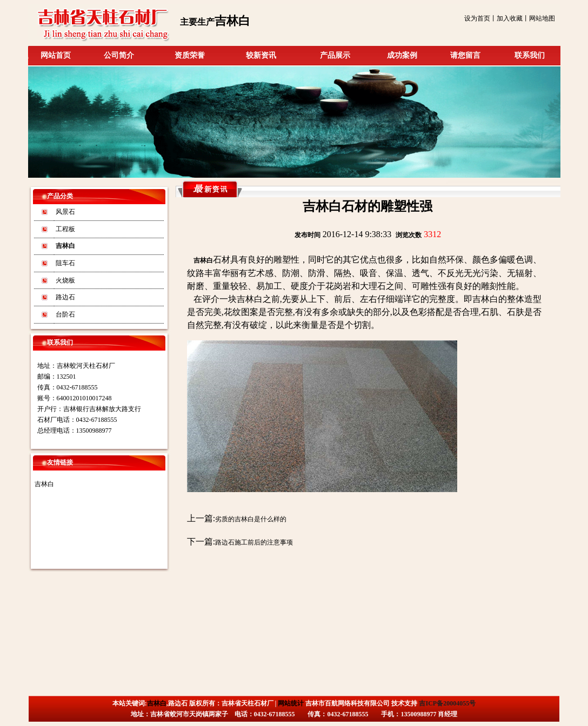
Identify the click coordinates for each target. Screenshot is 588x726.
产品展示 (335, 55)
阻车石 (65, 263)
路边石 (65, 297)
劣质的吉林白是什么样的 (251, 519)
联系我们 (530, 55)
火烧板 (65, 280)
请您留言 (465, 55)
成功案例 (402, 55)
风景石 (65, 212)
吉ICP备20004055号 (447, 703)
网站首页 (56, 55)
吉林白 (44, 484)
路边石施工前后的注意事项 (254, 542)
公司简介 (119, 55)
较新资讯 (261, 55)
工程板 (65, 229)
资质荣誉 (190, 55)
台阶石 (65, 314)
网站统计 (291, 703)
